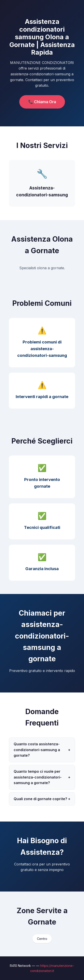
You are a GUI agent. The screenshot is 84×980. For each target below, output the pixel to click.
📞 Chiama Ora (42, 102)
